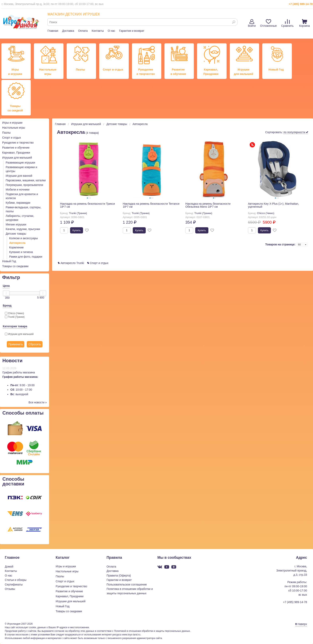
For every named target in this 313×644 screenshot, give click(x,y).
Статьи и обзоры (16, 580)
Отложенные (268, 23)
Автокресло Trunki (71, 263)
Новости (12, 361)
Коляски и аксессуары (23, 238)
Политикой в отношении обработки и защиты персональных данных (152, 631)
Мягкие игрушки (16, 224)
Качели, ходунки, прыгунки (23, 229)
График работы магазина (19, 372)
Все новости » (38, 402)
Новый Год (9, 261)
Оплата (83, 31)
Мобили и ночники (18, 190)
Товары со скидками (15, 266)
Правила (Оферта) (119, 576)
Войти (252, 23)
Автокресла (17, 243)
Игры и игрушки (12, 123)
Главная (53, 31)
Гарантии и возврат (132, 31)
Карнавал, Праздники (16, 153)
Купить (77, 230)
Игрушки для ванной (19, 176)
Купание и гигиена (21, 252)
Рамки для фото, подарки (26, 257)
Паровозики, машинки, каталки (26, 180)
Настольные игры (14, 128)
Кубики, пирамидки (18, 203)
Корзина (305, 23)
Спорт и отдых (12, 138)
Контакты (98, 31)
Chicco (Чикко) (14, 313)
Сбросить (35, 344)
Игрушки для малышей (17, 158)
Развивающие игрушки (21, 163)
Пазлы (6, 133)
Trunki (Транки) (15, 317)
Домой (9, 567)
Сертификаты (14, 584)
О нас (111, 31)
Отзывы (10, 589)
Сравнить (287, 23)
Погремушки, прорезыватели (25, 185)
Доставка (68, 31)
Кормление (16, 247)
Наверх (301, 624)
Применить (16, 344)
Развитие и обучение (16, 148)
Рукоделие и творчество (18, 143)
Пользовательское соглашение (127, 584)
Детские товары (16, 234)
